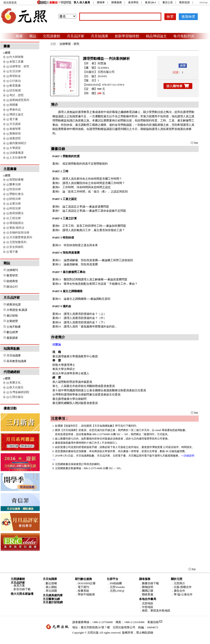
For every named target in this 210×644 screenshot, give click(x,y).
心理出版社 (16, 397)
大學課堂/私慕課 (17, 310)
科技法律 (15, 208)
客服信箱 (153, 622)
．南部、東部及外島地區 (155, 611)
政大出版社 (16, 387)
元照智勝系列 (18, 242)
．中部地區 (146, 607)
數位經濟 (12, 332)
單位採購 (51, 591)
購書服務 (117, 2)
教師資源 (184, 2)
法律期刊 (12, 270)
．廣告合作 (178, 591)
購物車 (101, 2)
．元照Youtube (116, 587)
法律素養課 (16, 153)
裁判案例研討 (18, 143)
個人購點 (51, 587)
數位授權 (51, 583)
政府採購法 (16, 213)
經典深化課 (14, 304)
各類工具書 (16, 62)
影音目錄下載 (22, 589)
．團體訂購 (146, 591)
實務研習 (15, 134)
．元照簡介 (178, 583)
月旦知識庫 (100, 36)
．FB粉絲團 (114, 583)
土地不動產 (14, 327)
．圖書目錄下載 (149, 583)
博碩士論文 (16, 114)
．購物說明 (146, 587)
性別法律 (15, 189)
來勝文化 (15, 382)
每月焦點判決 (184, 36)
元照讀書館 (52, 36)
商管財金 (15, 76)
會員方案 (19, 585)
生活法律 (15, 71)
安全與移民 (16, 247)
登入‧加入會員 (82, 2)
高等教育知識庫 (16, 361)
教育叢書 (15, 86)
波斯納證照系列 (19, 100)
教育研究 (12, 275)
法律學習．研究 (19, 66)
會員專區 (133, 2)
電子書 (14, 119)
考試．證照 (16, 95)
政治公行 (12, 287)
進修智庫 (15, 129)
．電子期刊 (82, 587)
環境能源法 (16, 223)
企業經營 (12, 321)
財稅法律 (15, 199)
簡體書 (14, 105)
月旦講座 (15, 124)
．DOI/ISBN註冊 (85, 583)
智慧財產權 (16, 180)
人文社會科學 (18, 158)
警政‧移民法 (17, 228)
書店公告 (168, 2)
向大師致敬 (16, 57)
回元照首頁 (10, 3)
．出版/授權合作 (181, 587)
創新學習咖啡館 (127, 36)
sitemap (204, 2)
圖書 (19, 36)
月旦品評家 (76, 36)
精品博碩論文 (156, 36)
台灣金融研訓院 (19, 392)
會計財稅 (12, 316)
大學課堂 (15, 148)
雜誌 (33, 36)
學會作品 (15, 110)
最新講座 (12, 338)
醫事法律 (15, 184)
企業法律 (15, 204)
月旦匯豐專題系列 (21, 237)
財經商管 (12, 281)
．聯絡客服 (146, 594)
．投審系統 (82, 591)
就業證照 (15, 138)
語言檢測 (15, 90)
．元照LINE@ (116, 591)
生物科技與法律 (19, 233)
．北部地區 (146, 603)
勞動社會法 (16, 194)
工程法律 (15, 218)
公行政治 (15, 81)
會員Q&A (150, 2)
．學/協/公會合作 (182, 594)
